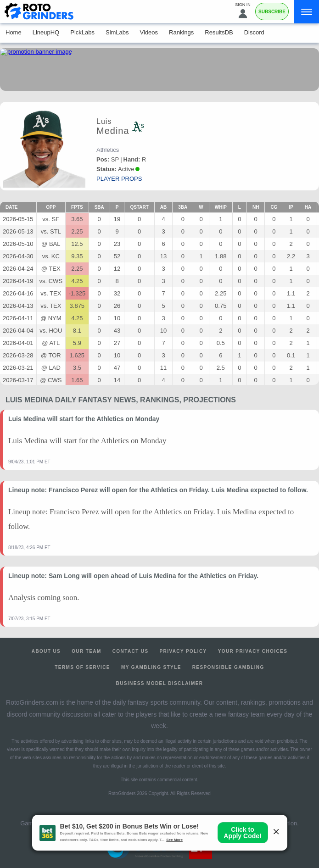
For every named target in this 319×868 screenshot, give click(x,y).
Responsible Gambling (228, 667)
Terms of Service (82, 667)
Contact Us (131, 651)
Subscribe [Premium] (272, 12)
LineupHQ (46, 32)
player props (119, 179)
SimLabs (117, 32)
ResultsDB (219, 32)
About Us (46, 651)
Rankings (181, 32)
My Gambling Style (151, 667)
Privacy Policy (183, 651)
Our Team (87, 651)
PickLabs (82, 32)
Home (14, 32)
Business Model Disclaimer (160, 683)
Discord (254, 32)
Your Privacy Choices (253, 651)
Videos (149, 32)
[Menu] (307, 12)
